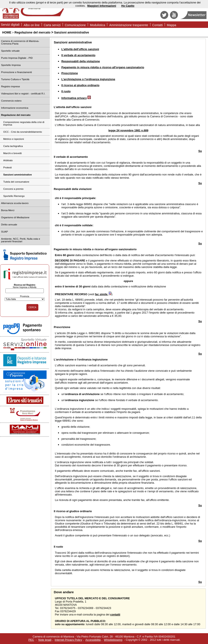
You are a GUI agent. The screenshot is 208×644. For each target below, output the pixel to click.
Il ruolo (66, 91)
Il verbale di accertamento (78, 55)
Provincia (24, 296)
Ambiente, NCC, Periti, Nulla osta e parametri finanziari (21, 240)
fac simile (103, 294)
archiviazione (65, 359)
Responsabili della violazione (81, 61)
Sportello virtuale (10, 51)
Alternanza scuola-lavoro (15, 203)
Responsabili (62, 189)
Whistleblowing (113, 640)
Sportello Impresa (11, 65)
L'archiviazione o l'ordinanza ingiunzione (88, 79)
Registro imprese (11, 86)
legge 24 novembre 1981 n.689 (128, 130)
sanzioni (86, 107)
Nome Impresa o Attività (25, 287)
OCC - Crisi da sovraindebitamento (23, 132)
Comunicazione (75, 25)
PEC (31, 640)
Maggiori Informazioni (102, 6)
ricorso (61, 511)
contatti (115, 615)
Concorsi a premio (13, 189)
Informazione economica (15, 108)
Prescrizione (70, 73)
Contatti (158, 25)
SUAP (4, 232)
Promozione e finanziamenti (16, 72)
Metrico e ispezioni (14, 139)
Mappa (171, 25)
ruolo (60, 547)
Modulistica (97, 25)
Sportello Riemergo (14, 196)
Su (200, 151)
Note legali (45, 640)
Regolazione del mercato (32, 32)
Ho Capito (128, 6)
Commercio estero (11, 101)
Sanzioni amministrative (72, 32)
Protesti (7, 167)
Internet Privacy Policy (68, 640)
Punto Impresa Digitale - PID (17, 58)
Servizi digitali (10, 25)
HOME (7, 32)
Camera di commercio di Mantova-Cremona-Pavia (20, 42)
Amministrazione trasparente (129, 25)
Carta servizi (52, 25)
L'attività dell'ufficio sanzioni (80, 49)
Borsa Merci (8, 210)
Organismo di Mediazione (15, 217)
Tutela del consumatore (16, 182)
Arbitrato (8, 160)
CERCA (32, 307)
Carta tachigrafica (13, 146)
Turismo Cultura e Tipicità (15, 79)
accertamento (79, 157)
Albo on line (32, 25)
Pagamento (61, 249)
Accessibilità (93, 640)
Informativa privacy (74, 98)
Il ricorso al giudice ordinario (80, 85)
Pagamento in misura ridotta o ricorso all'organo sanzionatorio (103, 67)
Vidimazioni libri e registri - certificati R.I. (23, 94)
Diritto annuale (9, 225)
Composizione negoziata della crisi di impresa (24, 123)
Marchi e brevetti (12, 153)
